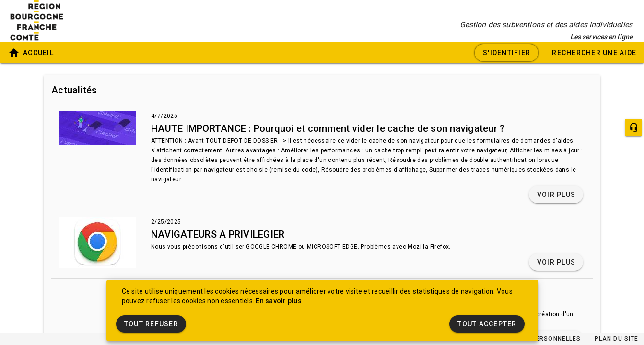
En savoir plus (279, 301)
